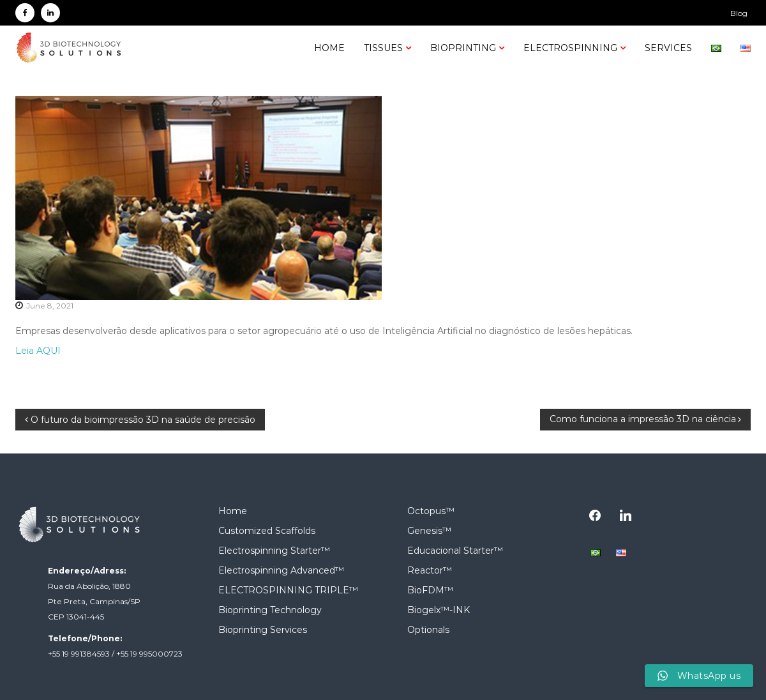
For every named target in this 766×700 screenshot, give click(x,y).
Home (329, 48)
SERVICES (668, 48)
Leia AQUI (38, 351)
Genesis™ (429, 531)
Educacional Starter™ (455, 551)
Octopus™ (431, 511)
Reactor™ (430, 570)
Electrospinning (570, 48)
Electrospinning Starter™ (274, 551)
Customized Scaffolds (267, 531)
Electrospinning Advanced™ (281, 570)
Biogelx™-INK (439, 610)
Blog (739, 13)
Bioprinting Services (263, 630)
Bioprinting (463, 48)
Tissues (383, 48)
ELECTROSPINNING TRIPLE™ (288, 590)
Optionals (428, 630)
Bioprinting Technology (270, 610)
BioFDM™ (430, 590)
